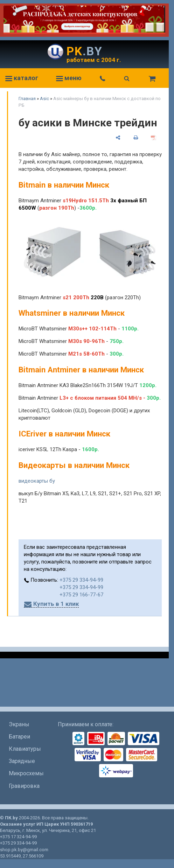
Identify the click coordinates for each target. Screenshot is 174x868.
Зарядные (22, 761)
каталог (22, 78)
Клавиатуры (25, 749)
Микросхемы (26, 773)
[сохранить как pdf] (154, 137)
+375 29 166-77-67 (81, 595)
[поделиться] (118, 137)
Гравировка (24, 786)
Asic (44, 99)
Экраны (19, 724)
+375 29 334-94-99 (81, 580)
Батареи (19, 737)
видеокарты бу (37, 481)
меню (69, 78)
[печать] (136, 137)
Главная (27, 99)
